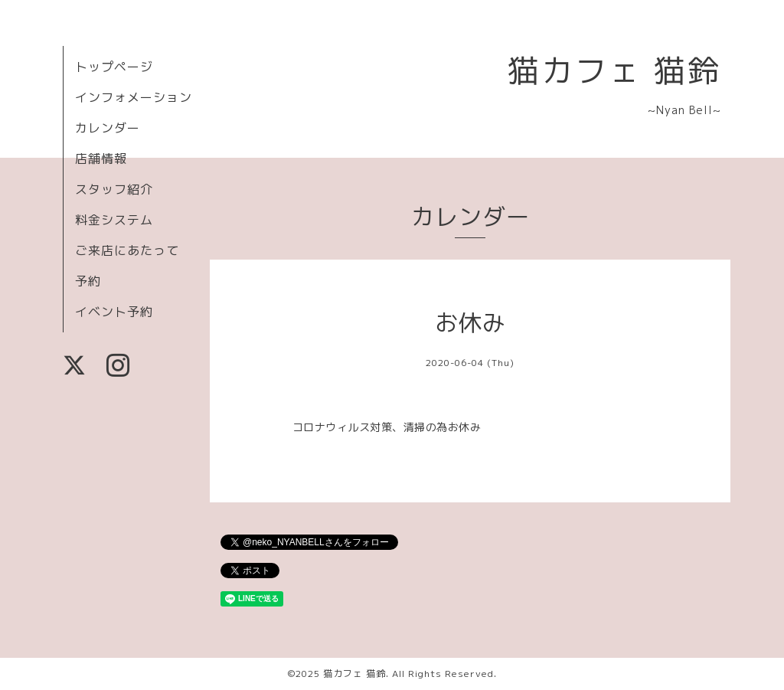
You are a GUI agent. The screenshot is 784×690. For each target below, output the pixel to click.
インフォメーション (134, 97)
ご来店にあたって (127, 250)
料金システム (114, 220)
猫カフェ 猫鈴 (614, 70)
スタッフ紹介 (114, 189)
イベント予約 (114, 312)
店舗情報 (101, 159)
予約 (88, 281)
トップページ (114, 67)
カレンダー (108, 128)
